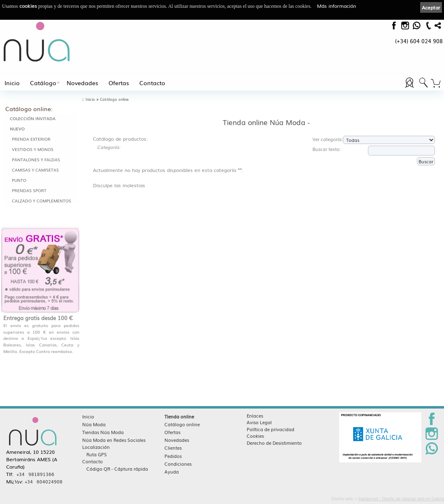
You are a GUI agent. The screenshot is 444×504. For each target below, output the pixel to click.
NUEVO (17, 129)
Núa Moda (94, 424)
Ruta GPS (97, 454)
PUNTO (19, 180)
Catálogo (43, 83)
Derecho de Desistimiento (274, 443)
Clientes (173, 448)
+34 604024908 (44, 481)
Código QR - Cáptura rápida (117, 469)
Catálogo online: (29, 109)
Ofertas (119, 83)
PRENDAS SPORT (29, 190)
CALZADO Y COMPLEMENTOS (42, 201)
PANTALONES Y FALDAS (36, 159)
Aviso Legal (259, 422)
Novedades (82, 83)
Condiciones (178, 464)
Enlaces (255, 416)
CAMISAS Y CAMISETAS (35, 170)
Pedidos (173, 456)
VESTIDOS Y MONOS (33, 149)
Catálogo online (114, 99)
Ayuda (172, 471)
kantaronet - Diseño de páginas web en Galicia (401, 499)
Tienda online (179, 416)
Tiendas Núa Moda (103, 432)
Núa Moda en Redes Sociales (114, 440)
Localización (96, 447)
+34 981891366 (35, 474)
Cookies (255, 436)
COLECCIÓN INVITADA (33, 118)
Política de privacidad (271, 429)
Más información (336, 6)
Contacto (152, 83)
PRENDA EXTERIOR (31, 139)
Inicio (12, 83)
